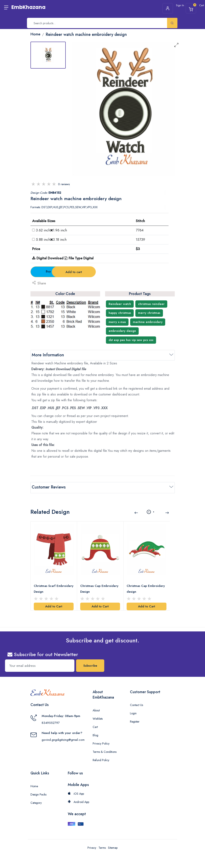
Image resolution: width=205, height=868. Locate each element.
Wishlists (98, 718)
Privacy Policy (101, 743)
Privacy (92, 847)
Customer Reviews (49, 487)
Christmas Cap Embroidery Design (99, 588)
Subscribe (90, 665)
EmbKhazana (29, 7)
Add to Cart (54, 606)
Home (34, 785)
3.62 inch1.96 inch (51, 230)
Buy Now (53, 271)
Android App (78, 801)
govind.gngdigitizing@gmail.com (63, 739)
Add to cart (103, 272)
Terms (102, 847)
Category (36, 802)
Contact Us (136, 704)
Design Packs (38, 794)
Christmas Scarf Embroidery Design (54, 588)
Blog (95, 734)
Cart (95, 726)
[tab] (48, 55)
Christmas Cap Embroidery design (146, 588)
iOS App (76, 793)
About (96, 710)
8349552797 (51, 722)
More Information (48, 355)
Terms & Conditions (105, 751)
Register (135, 721)
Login (133, 712)
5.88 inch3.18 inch (51, 239)
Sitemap (113, 847)
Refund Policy (101, 759)
